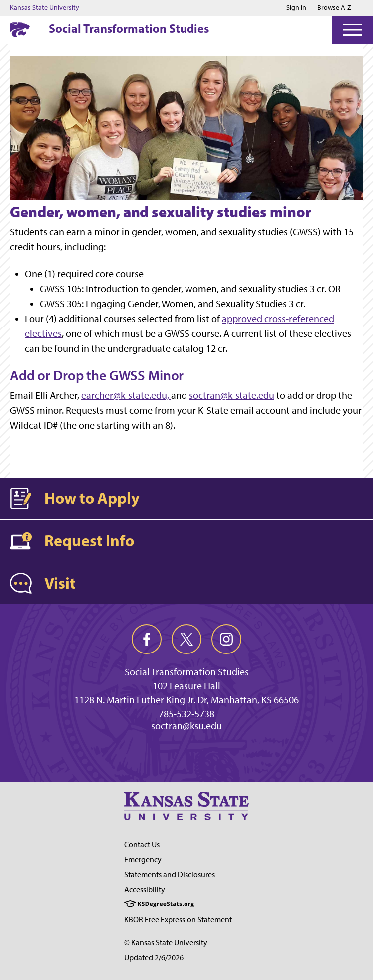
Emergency (143, 860)
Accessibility (145, 890)
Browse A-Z (334, 8)
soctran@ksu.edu (186, 726)
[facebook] (147, 639)
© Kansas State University (166, 942)
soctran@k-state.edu (232, 395)
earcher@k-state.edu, (126, 395)
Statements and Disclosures (170, 875)
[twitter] (186, 639)
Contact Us (142, 845)
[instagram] (226, 639)
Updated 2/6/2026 (154, 957)
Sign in (296, 8)
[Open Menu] (353, 30)
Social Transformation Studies (129, 28)
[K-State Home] (20, 30)
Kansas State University (45, 8)
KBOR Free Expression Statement (178, 919)
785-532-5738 (186, 714)
